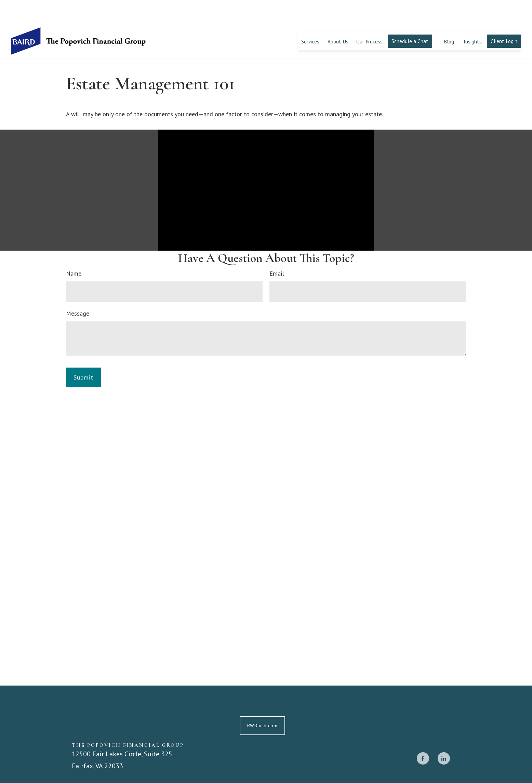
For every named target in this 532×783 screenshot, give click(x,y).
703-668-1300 (100, 772)
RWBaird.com (262, 702)
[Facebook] (423, 734)
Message (78, 289)
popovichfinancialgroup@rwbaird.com (129, 761)
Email (277, 249)
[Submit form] (83, 353)
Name (74, 249)
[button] (310, 17)
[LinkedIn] (444, 734)
